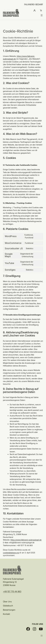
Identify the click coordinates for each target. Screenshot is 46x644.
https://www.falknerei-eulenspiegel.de (26, 540)
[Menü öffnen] (42, 15)
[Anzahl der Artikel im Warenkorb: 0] (41, 10)
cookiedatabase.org (11, 553)
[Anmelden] (34, 10)
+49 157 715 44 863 (12, 591)
